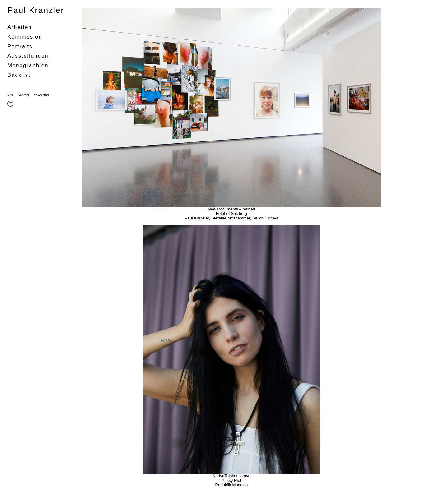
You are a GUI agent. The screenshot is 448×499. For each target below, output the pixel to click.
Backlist (19, 75)
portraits (20, 46)
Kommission (25, 37)
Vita (10, 95)
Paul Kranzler (36, 10)
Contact (23, 95)
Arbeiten (20, 27)
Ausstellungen (28, 56)
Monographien (28, 65)
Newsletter (41, 95)
